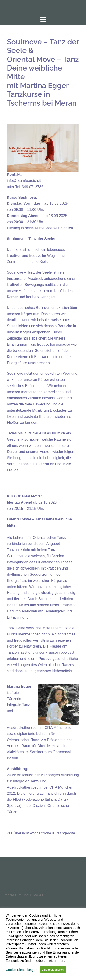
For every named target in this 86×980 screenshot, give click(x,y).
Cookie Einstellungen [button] (22, 970)
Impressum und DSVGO (23, 895)
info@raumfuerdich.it (24, 181)
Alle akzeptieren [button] (53, 970)
